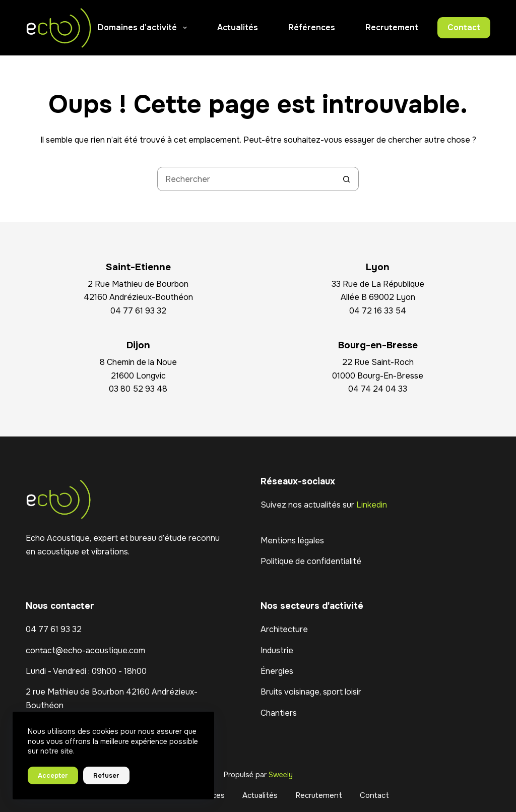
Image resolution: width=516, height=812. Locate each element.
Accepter (53, 775)
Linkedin (372, 505)
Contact (464, 27)
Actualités (238, 27)
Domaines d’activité (144, 28)
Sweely (281, 775)
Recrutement (392, 27)
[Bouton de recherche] (347, 179)
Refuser (106, 775)
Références (312, 27)
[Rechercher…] (246, 179)
